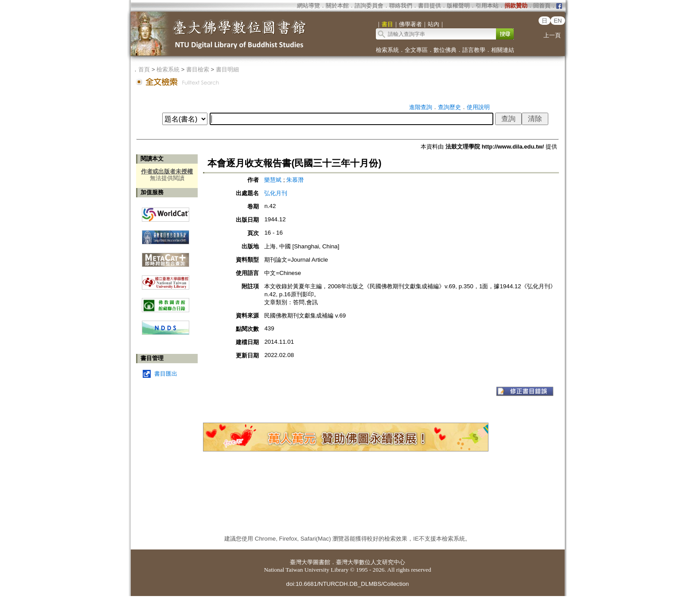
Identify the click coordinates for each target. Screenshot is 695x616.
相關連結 (503, 50)
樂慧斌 (274, 180)
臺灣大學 (301, 562)
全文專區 (416, 50)
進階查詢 (421, 107)
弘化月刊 (276, 193)
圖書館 (322, 562)
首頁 (144, 69)
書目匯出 (166, 374)
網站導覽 (308, 6)
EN (558, 21)
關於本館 (337, 6)
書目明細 (227, 69)
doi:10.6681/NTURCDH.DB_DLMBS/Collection (347, 584)
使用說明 (478, 107)
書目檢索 (198, 69)
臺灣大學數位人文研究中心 (371, 562)
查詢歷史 (449, 107)
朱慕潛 (295, 180)
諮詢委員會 (369, 6)
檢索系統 (387, 50)
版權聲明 (458, 6)
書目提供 (429, 6)
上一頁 (552, 35)
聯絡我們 (401, 6)
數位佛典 (445, 50)
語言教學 (474, 50)
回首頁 (542, 6)
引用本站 (487, 6)
